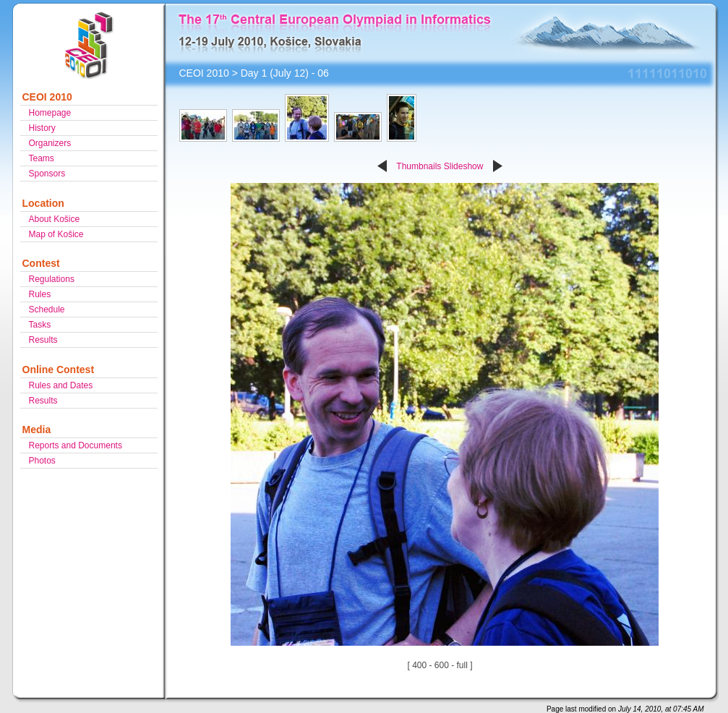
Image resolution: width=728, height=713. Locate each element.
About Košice (55, 219)
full (462, 665)
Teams (42, 158)
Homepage (50, 113)
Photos (42, 461)
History (42, 128)
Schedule (47, 309)
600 (442, 665)
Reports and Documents (76, 445)
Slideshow (464, 166)
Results (43, 340)
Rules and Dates (61, 385)
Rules (40, 294)
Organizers (50, 143)
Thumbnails (419, 166)
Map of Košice (56, 234)
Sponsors (47, 174)
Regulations (52, 279)
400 (419, 665)
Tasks (40, 325)
